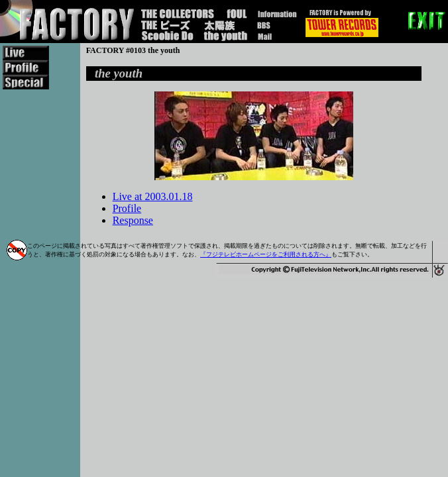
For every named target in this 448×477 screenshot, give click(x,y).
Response (133, 220)
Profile (127, 208)
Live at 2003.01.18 (153, 196)
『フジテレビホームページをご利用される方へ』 (266, 254)
